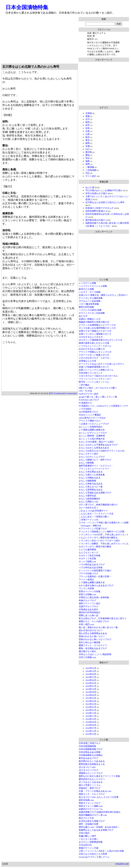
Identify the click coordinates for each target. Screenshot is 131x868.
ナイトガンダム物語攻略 (91, 298)
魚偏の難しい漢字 (87, 836)
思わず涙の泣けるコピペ (91, 630)
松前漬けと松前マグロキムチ (100, 208)
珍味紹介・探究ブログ (90, 788)
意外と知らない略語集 (90, 642)
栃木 (88, 137)
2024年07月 (91, 677)
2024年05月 (91, 683)
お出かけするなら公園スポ (92, 349)
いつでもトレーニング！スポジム (95, 346)
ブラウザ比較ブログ (89, 573)
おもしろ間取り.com (89, 502)
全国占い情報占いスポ (90, 319)
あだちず (83, 316)
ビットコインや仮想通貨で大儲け (95, 570)
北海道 (89, 113)
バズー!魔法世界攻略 (89, 304)
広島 (88, 131)
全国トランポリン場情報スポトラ (95, 334)
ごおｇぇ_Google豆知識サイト (93, 511)
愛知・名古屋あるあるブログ (93, 648)
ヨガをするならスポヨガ (91, 337)
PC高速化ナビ (86, 403)
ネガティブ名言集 (87, 559)
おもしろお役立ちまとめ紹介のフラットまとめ (102, 451)
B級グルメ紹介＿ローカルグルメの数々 (98, 388)
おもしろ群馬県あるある (91, 490)
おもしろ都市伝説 (87, 496)
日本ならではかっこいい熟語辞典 (95, 654)
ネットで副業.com (87, 562)
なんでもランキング (89, 553)
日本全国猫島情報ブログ (91, 749)
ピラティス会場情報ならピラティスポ (97, 325)
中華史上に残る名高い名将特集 (94, 597)
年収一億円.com (86, 624)
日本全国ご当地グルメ (90, 743)
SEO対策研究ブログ (88, 412)
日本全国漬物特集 (27, 7)
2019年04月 (91, 701)
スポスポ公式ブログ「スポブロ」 (95, 358)
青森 (88, 116)
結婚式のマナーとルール (91, 809)
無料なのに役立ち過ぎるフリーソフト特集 (99, 776)
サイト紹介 (91, 176)
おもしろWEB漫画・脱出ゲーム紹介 (96, 442)
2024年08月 (91, 674)
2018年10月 (91, 719)
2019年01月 (91, 710)
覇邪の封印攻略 (86, 307)
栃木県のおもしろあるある (92, 761)
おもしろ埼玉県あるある (91, 472)
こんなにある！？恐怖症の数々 (94, 517)
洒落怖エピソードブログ (91, 773)
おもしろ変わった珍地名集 (92, 475)
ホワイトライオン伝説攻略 (92, 313)
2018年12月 (91, 713)
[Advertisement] (40, 40)
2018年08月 (91, 725)
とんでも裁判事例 (87, 550)
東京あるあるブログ (89, 758)
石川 (88, 119)
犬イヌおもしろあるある (91, 782)
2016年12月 (91, 731)
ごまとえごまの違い (89, 839)
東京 (88, 140)
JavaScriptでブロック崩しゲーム (94, 857)
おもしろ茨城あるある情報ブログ (95, 493)
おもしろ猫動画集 (87, 481)
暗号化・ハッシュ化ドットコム (94, 382)
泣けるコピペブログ (89, 770)
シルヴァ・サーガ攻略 (90, 292)
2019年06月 (91, 695)
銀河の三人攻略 (86, 289)
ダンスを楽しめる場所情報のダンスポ (97, 328)
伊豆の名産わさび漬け (96, 193)
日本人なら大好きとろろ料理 (93, 854)
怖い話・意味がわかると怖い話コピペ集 (98, 627)
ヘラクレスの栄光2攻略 (90, 310)
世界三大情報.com (87, 594)
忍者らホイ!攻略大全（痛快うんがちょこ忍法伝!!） (104, 295)
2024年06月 (91, 680)
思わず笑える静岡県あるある (93, 633)
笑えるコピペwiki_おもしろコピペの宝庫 (99, 797)
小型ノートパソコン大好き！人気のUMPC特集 (101, 851)
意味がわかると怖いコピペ (92, 636)
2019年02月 (91, 707)
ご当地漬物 (91, 170)
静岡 (88, 143)
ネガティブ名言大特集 (90, 556)
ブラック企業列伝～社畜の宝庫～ (95, 576)
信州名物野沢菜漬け (95, 211)
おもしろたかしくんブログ (92, 457)
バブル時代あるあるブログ (92, 564)
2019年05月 (91, 698)
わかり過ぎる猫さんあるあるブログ (96, 585)
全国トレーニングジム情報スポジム (96, 370)
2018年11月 (91, 716)
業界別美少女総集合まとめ (92, 764)
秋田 (88, 122)
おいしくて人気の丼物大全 (92, 439)
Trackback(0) (60, 393)
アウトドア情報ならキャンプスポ (95, 352)
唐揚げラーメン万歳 (89, 848)
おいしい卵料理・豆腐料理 (92, 436)
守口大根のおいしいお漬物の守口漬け (104, 190)
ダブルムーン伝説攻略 (90, 301)
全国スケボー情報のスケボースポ (95, 331)
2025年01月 (91, 668)
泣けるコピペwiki (87, 767)
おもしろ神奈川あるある (91, 484)
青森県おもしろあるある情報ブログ (96, 830)
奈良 (88, 128)
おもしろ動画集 (86, 463)
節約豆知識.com (86, 800)
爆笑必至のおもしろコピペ (92, 779)
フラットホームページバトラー (94, 469)
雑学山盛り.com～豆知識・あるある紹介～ (99, 827)
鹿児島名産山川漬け (95, 220)
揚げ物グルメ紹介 (87, 651)
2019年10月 (91, 689)
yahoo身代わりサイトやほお (92, 418)
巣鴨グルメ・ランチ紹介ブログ (94, 621)
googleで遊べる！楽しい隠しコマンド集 (98, 397)
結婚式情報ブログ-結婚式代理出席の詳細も (100, 812)
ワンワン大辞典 (86, 588)
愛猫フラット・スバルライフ (93, 645)
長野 (88, 164)
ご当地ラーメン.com (89, 520)
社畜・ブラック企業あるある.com (95, 791)
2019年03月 (91, 704)
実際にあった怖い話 (89, 615)
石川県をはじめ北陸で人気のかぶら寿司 (105, 202)
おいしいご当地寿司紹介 (91, 427)
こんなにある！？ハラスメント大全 (96, 514)
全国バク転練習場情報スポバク (94, 367)
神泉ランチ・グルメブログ (92, 794)
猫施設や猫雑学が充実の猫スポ (94, 322)
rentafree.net (122, 864)
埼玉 (88, 158)
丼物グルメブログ (87, 600)
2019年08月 (91, 692)
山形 (88, 134)
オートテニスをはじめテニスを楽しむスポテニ (102, 364)
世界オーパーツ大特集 (90, 591)
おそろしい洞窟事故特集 (91, 842)
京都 (88, 146)
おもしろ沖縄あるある (90, 478)
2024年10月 (91, 671)
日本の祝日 (84, 833)
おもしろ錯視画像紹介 (90, 499)
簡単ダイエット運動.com (91, 806)
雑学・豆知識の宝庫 (89, 824)
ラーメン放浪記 (86, 579)
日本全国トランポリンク (91, 373)
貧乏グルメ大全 (86, 818)
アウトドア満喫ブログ (90, 421)
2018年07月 (91, 728)
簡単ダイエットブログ (90, 803)
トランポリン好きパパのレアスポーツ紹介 (99, 541)
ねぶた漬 (90, 187)
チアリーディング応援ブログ (93, 529)
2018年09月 (91, 722)
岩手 (88, 125)
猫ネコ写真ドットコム (90, 785)
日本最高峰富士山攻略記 (91, 755)
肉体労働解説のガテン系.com (93, 815)
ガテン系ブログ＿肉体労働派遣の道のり (98, 505)
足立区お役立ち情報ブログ (92, 821)
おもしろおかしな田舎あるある (94, 448)
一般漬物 (90, 167)
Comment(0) (71, 393)
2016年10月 (91, 734)
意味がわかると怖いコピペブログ (95, 639)
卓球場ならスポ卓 (87, 361)
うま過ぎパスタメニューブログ (94, 424)
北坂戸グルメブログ (89, 606)
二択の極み (84, 385)
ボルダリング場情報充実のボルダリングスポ (100, 340)
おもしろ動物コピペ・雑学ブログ (95, 460)
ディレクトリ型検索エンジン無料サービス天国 (102, 532)
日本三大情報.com (87, 657)
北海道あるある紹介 (89, 609)
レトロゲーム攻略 (87, 283)
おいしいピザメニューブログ (93, 433)
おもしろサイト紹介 (89, 454)
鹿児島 (89, 152)
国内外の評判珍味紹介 (90, 612)
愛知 (88, 155)
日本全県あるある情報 (90, 752)
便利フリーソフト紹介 (90, 603)
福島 (88, 161)
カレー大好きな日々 (89, 508)
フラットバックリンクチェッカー (95, 379)
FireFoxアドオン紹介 (89, 394)
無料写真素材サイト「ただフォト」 (96, 466)
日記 (88, 173)
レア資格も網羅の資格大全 (92, 430)
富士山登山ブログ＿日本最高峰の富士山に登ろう (103, 618)
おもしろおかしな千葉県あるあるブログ (98, 445)
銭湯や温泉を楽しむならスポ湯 (94, 343)
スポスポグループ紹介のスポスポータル (98, 376)
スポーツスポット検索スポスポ (94, 355)
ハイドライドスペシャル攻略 (93, 286)
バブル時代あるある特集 (91, 567)
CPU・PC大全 (85, 391)
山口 (88, 149)
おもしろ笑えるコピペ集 (91, 487)
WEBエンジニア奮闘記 (90, 415)
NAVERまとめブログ (89, 400)
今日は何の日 (85, 845)
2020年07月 (91, 686)
